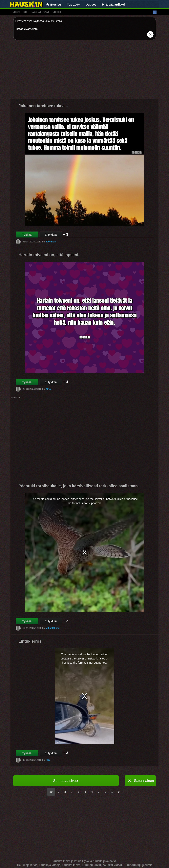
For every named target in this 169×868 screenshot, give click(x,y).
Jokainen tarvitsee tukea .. (43, 106)
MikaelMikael (53, 628)
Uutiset (91, 4)
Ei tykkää (51, 235)
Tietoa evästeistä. (27, 29)
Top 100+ (73, 4)
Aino (48, 389)
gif (25, 12)
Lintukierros (30, 641)
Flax (48, 760)
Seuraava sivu (66, 781)
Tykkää (27, 235)
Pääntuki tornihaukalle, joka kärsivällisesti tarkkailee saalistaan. (79, 486)
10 (51, 792)
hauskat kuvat (40, 12)
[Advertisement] (85, 71)
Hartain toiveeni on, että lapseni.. (50, 255)
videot (57, 12)
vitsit (16, 12)
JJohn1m (51, 242)
